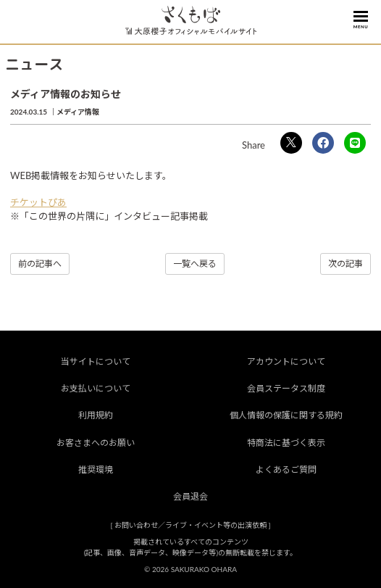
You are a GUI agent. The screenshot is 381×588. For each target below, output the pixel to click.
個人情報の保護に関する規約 (286, 415)
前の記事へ (40, 264)
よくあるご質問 (286, 469)
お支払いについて (96, 388)
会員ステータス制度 (286, 388)
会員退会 (190, 496)
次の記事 (346, 264)
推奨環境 (96, 469)
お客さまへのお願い (96, 443)
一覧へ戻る (195, 264)
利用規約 (96, 415)
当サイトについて (96, 361)
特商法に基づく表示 (286, 443)
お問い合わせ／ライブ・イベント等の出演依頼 (190, 525)
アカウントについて (286, 361)
